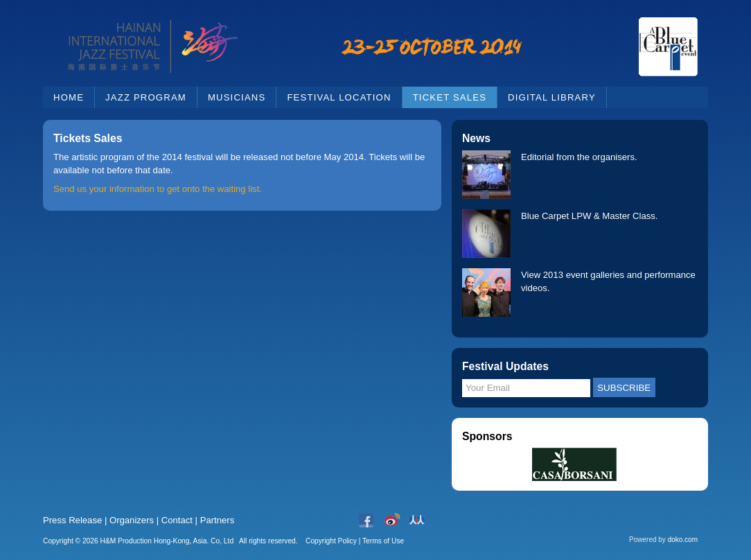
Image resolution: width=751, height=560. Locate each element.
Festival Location (339, 97)
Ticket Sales (450, 97)
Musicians (237, 97)
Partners (218, 520)
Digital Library (552, 97)
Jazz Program (146, 97)
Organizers (132, 520)
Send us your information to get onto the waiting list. (158, 189)
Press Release (72, 520)
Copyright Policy (331, 541)
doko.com (683, 540)
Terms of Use (383, 541)
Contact (177, 520)
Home (69, 97)
